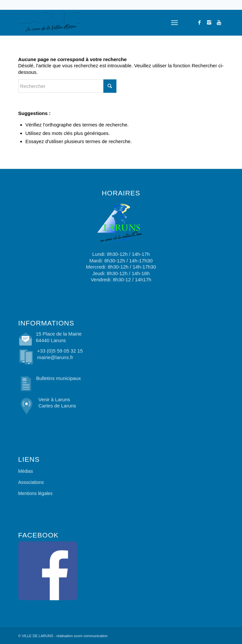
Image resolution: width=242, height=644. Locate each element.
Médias (26, 471)
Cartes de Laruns (57, 406)
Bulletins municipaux (59, 378)
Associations (31, 482)
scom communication (91, 636)
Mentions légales (35, 493)
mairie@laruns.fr (55, 357)
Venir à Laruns (54, 399)
